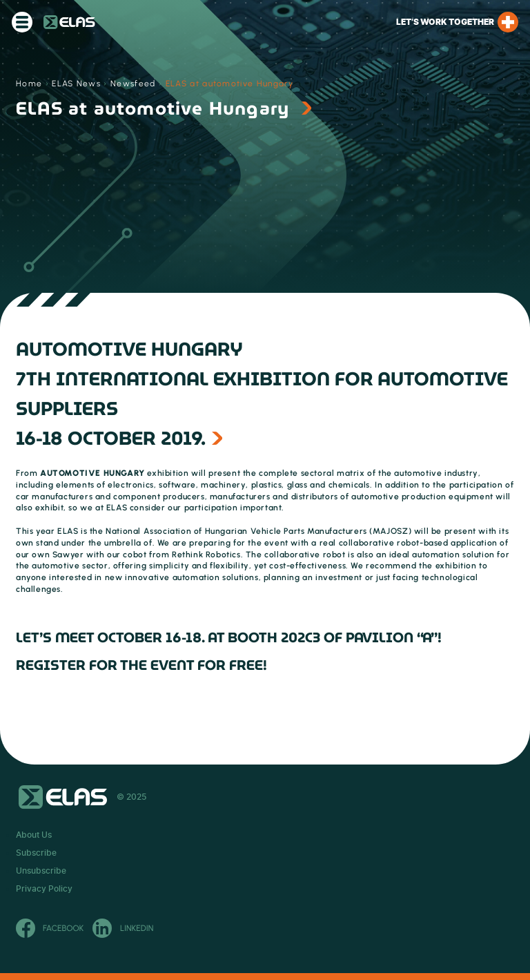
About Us (34, 835)
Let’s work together (457, 22)
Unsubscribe (41, 871)
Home (29, 84)
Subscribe (36, 853)
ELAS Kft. (69, 22)
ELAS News (76, 84)
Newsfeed (133, 84)
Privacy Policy (44, 889)
